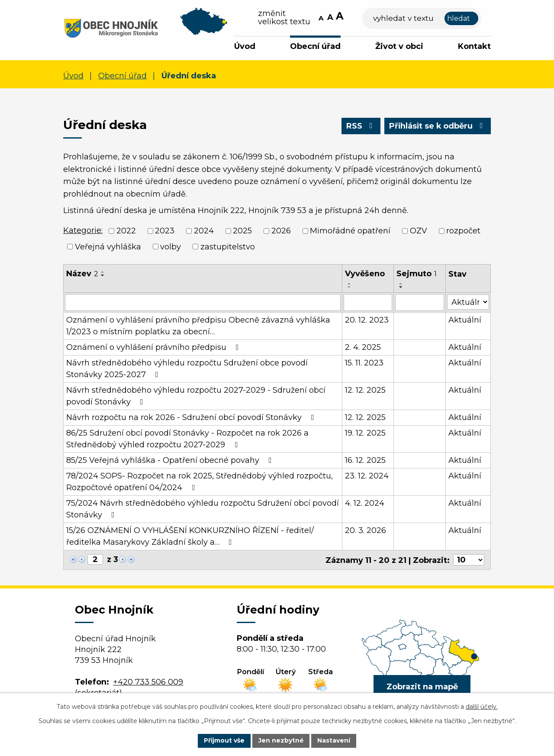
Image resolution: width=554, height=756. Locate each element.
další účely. (482, 707)
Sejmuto (417, 274)
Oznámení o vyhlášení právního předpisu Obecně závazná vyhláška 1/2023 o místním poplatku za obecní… (198, 325)
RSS (360, 126)
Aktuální (465, 320)
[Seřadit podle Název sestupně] (103, 275)
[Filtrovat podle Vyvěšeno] (368, 302)
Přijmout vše (224, 740)
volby (171, 246)
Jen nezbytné (281, 740)
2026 (281, 231)
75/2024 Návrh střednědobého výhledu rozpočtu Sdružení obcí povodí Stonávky (203, 509)
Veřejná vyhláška (108, 246)
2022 (126, 231)
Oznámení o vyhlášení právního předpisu (154, 347)
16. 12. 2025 (365, 460)
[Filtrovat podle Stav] (468, 302)
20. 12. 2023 (367, 320)
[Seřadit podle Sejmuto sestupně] (401, 287)
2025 (242, 231)
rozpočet (463, 231)
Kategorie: (83, 230)
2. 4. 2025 (363, 347)
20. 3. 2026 (366, 530)
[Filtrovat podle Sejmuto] (420, 302)
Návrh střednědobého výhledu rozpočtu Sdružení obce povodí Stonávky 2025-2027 (187, 368)
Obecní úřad (315, 46)
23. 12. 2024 (367, 475)
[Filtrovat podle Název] (203, 302)
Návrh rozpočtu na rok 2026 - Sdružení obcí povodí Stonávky (192, 417)
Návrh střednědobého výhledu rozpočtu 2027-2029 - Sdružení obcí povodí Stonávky (196, 396)
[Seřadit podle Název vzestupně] (103, 272)
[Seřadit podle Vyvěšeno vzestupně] (350, 284)
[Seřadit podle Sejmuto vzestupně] (401, 284)
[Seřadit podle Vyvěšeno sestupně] (350, 287)
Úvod (245, 46)
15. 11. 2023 (364, 362)
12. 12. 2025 (365, 390)
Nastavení (334, 740)
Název (82, 274)
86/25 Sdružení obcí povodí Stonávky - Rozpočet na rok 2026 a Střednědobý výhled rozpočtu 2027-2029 (187, 438)
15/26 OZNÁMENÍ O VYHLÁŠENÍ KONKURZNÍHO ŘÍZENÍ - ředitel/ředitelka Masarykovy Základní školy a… (190, 536)
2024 (204, 231)
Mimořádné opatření (350, 231)
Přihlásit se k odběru (437, 126)
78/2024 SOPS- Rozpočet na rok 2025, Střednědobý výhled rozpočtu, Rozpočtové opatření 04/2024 (200, 481)
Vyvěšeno (365, 274)
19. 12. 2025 (365, 433)
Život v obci (399, 46)
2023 (165, 231)
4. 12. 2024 (365, 503)
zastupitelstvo (228, 246)
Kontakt (474, 46)
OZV (419, 231)
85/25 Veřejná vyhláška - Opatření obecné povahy (171, 460)
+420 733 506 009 (148, 682)
